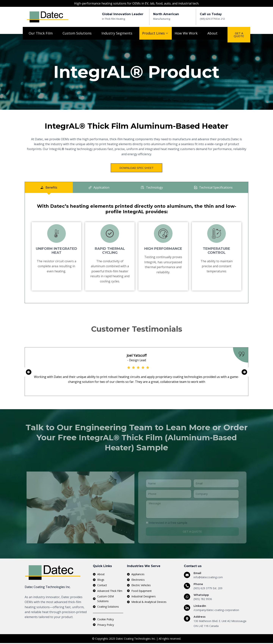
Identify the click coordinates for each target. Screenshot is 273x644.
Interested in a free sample (168, 523)
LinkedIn (200, 606)
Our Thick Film (43, 33)
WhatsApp (201, 595)
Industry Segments (119, 33)
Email (197, 573)
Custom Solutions (79, 33)
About (215, 33)
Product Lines (156, 33)
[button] (29, 372)
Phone (198, 584)
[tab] (49, 187)
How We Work (188, 33)
